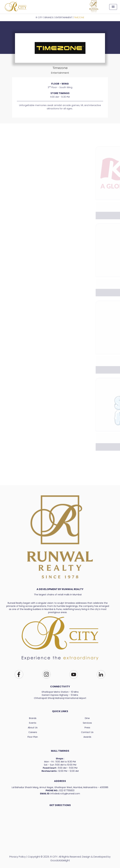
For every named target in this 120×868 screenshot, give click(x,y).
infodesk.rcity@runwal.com (65, 794)
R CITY (39, 17)
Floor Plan (33, 737)
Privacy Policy (18, 857)
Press (87, 728)
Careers (33, 732)
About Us (33, 728)
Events (33, 723)
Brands (33, 718)
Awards (87, 737)
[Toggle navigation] (113, 7)
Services (87, 723)
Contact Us (87, 732)
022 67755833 (67, 790)
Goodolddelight (60, 860)
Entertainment (64, 17)
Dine (87, 718)
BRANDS (49, 17)
